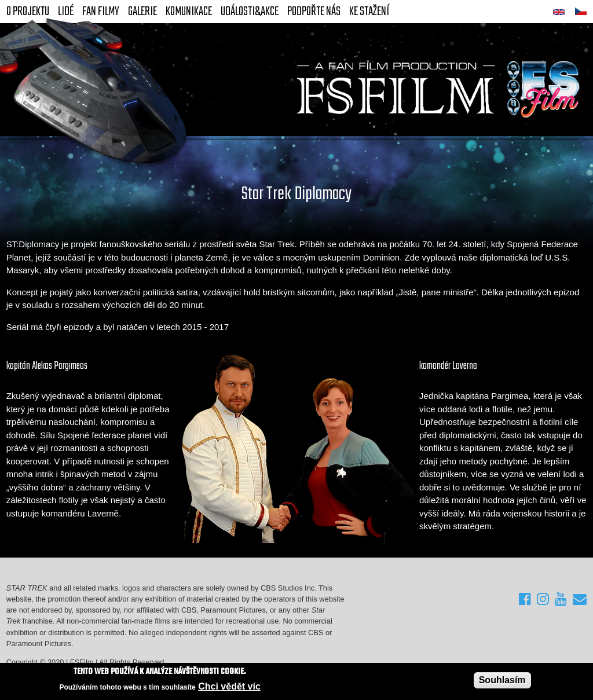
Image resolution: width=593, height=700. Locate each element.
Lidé (66, 12)
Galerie (142, 12)
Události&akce (250, 12)
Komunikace (189, 12)
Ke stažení (369, 12)
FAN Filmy (101, 12)
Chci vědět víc (229, 686)
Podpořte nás (314, 12)
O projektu (28, 12)
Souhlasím (502, 680)
